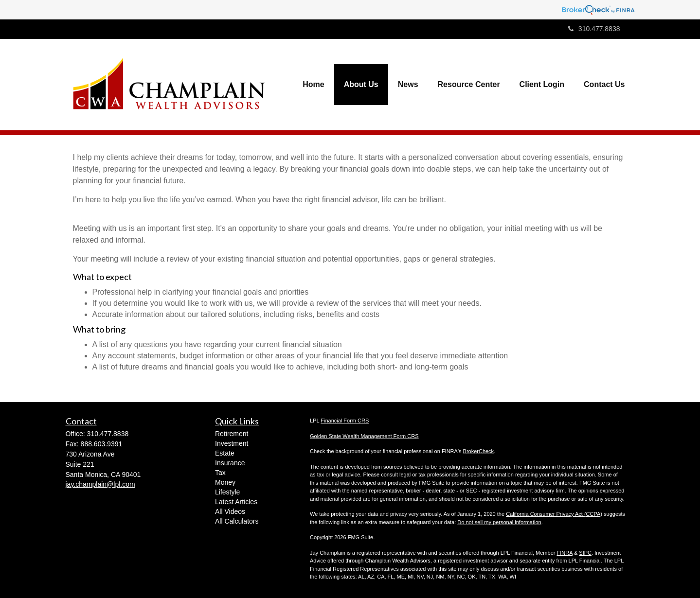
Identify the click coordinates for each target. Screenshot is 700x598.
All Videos (230, 511)
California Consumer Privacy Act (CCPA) (554, 514)
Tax (220, 473)
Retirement (232, 434)
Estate (225, 453)
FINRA (564, 553)
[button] (361, 85)
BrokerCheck (479, 451)
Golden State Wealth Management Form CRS (364, 436)
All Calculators (237, 521)
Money (225, 482)
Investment (232, 443)
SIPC (585, 553)
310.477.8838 (594, 29)
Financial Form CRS (345, 421)
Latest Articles (236, 502)
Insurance (230, 463)
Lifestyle (227, 492)
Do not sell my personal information (499, 522)
